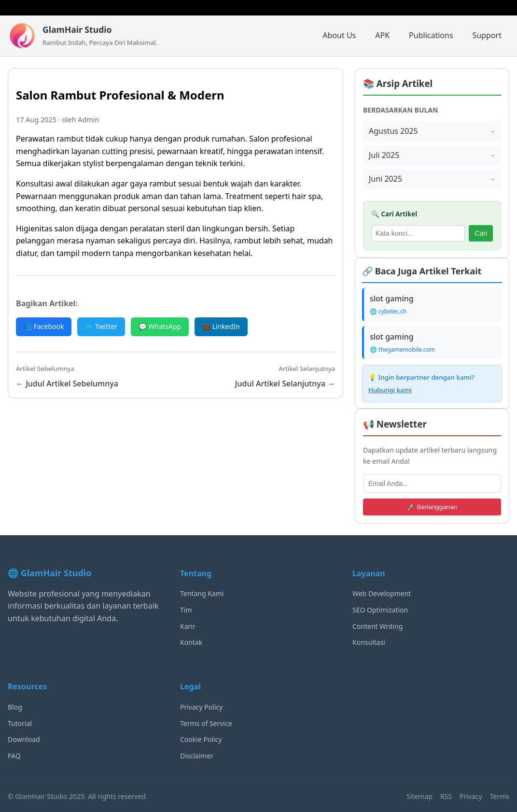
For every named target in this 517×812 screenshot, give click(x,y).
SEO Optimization (380, 610)
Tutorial (20, 723)
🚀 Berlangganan (432, 507)
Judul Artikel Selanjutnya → (285, 384)
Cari (481, 233)
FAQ (14, 756)
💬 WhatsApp (160, 326)
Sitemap (419, 796)
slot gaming (392, 299)
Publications (431, 35)
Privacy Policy (201, 707)
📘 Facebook (44, 326)
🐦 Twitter (101, 326)
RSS (446, 796)
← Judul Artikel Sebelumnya (67, 384)
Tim (186, 610)
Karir (188, 626)
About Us (339, 35)
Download (24, 739)
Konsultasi (369, 642)
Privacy (471, 796)
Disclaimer (197, 756)
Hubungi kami (390, 390)
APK (382, 35)
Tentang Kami (202, 593)
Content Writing (377, 626)
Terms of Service (206, 723)
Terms (500, 796)
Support (487, 35)
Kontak (191, 642)
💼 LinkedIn (221, 326)
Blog (15, 707)
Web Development (382, 593)
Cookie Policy (201, 739)
